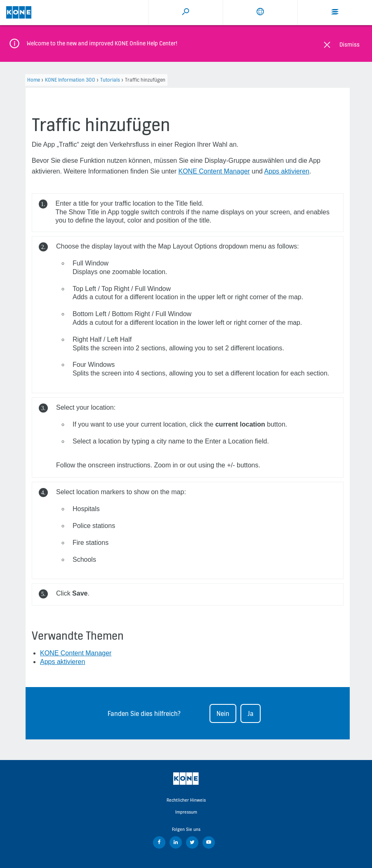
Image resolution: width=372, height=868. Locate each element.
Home (34, 80)
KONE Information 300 (70, 80)
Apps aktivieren (287, 171)
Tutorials (110, 80)
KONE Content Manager (214, 171)
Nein (223, 713)
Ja (251, 713)
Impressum (186, 812)
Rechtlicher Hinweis (186, 800)
